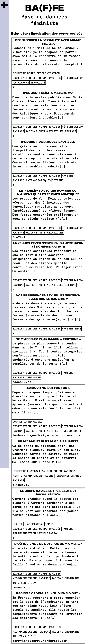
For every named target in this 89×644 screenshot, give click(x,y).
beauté (18, 524)
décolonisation (48, 73)
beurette (19, 73)
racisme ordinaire (27, 377)
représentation (24, 533)
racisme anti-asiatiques (44, 131)
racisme (18, 131)
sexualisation (48, 533)
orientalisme (44, 476)
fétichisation (73, 78)
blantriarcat (34, 524)
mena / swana (23, 476)
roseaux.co (22, 382)
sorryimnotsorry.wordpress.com (40, 641)
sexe (78, 328)
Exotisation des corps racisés (37, 78)
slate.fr (20, 237)
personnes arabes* (69, 476)
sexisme (70, 131)
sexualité (38, 82)
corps (31, 73)
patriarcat (21, 82)
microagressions (25, 578)
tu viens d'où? (24, 583)
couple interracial (28, 421)
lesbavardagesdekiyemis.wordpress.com (46, 435)
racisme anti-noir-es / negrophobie (54, 431)
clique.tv (21, 485)
